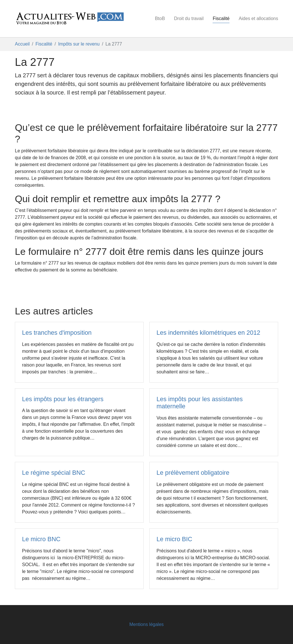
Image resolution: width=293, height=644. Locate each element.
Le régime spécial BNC (54, 473)
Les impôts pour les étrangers (63, 399)
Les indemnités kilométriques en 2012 (208, 333)
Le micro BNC (41, 539)
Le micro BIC (174, 539)
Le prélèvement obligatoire (193, 473)
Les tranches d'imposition (57, 333)
